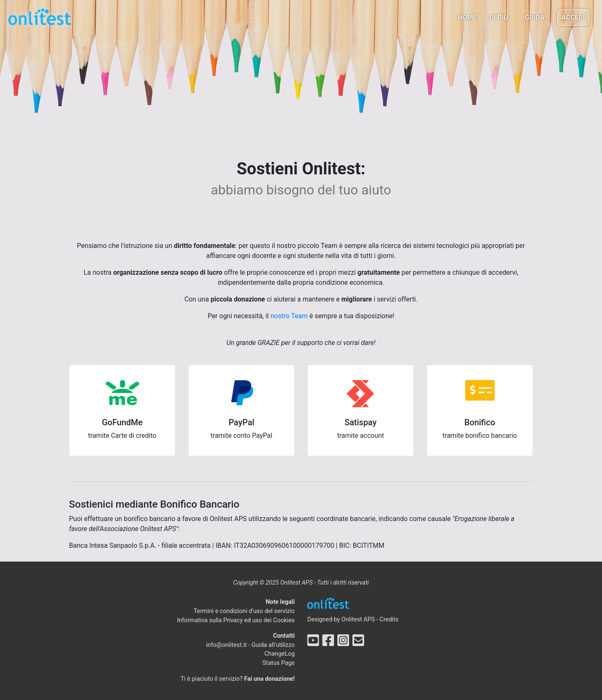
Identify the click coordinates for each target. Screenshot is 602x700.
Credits (389, 620)
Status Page (279, 663)
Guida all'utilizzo (273, 645)
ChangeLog (279, 654)
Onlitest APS (358, 620)
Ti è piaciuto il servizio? (238, 679)
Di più (499, 17)
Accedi (573, 17)
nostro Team (289, 316)
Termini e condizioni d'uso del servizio (244, 611)
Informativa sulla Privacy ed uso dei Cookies (236, 620)
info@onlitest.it (226, 645)
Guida (534, 17)
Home (467, 17)
